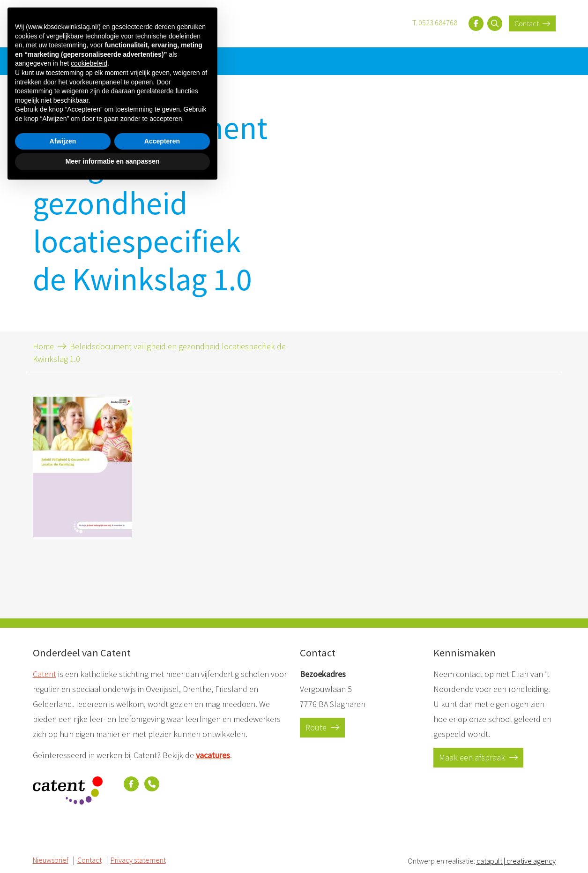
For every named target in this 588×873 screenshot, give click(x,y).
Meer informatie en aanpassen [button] (113, 847)
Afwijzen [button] (63, 827)
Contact (532, 23)
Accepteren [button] (162, 827)
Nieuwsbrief (52, 60)
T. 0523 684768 (435, 23)
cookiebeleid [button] (89, 750)
